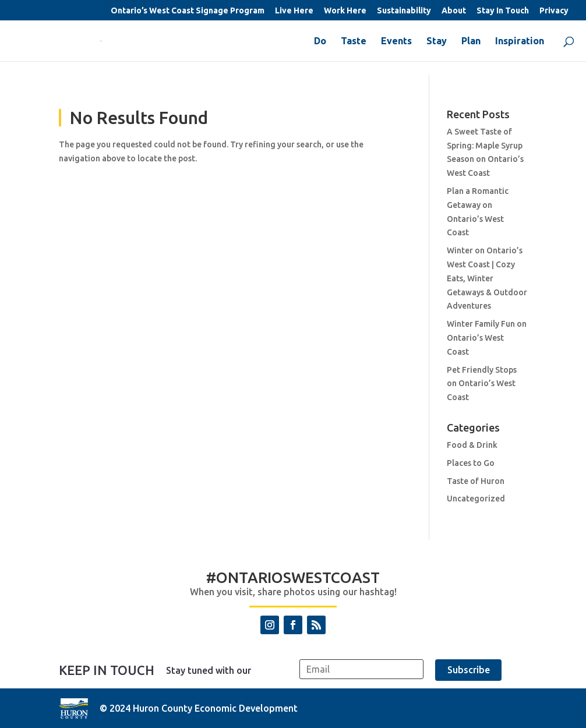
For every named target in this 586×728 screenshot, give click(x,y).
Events (396, 41)
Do (320, 41)
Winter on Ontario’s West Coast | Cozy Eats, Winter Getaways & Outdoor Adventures (487, 278)
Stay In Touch (503, 11)
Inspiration (520, 41)
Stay (437, 41)
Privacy (554, 11)
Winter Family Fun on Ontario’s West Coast (487, 338)
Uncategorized (476, 499)
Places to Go (471, 463)
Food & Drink (472, 445)
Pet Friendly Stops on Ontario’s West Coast (482, 384)
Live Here (294, 11)
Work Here (345, 11)
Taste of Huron (476, 481)
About (454, 11)
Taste (354, 41)
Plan (471, 41)
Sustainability (404, 11)
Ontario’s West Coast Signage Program (188, 11)
